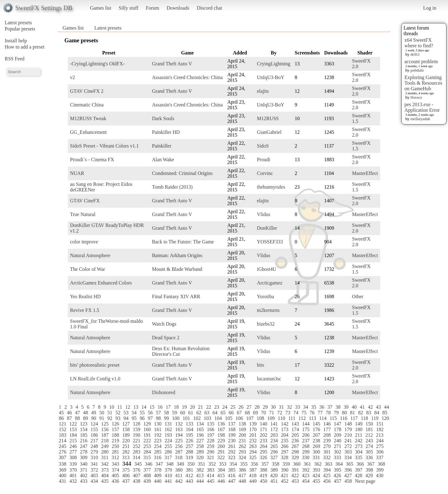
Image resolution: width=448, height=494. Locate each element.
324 (242, 457)
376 (137, 470)
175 (306, 429)
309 (84, 457)
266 (285, 446)
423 (306, 475)
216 (84, 441)
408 (147, 475)
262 (242, 446)
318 (179, 457)
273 (359, 446)
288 (189, 452)
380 (179, 470)
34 (306, 407)
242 (359, 441)
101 (186, 418)
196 (200, 435)
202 (264, 435)
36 (322, 407)
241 (348, 441)
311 (105, 457)
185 (84, 435)
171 (264, 429)
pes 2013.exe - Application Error (422, 107)
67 (239, 413)
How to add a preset (25, 47)
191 (147, 435)
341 (94, 464)
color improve (84, 242)
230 (232, 441)
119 (375, 418)
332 (327, 457)
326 (263, 457)
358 (276, 464)
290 (211, 452)
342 (105, 464)
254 (158, 446)
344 (127, 464)
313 (126, 457)
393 (316, 470)
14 (144, 407)
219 (115, 441)
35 (314, 407)
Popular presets (20, 29)
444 (200, 481)
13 (136, 407)
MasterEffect (365, 173)
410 (168, 475)
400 (63, 475)
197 (211, 435)
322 (221, 457)
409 (158, 475)
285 (158, 452)
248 (94, 446)
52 (118, 413)
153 (73, 429)
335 (358, 457)
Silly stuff (129, 8)
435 (105, 481)
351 (202, 464)
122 (73, 424)
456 (327, 481)
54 (134, 413)
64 (215, 413)
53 (126, 413)
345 (138, 464)
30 (273, 407)
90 (94, 418)
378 (158, 470)
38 (338, 407)
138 (242, 424)
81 (352, 413)
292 (232, 452)
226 (189, 441)
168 (232, 429)
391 (295, 470)
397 (359, 470)
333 (337, 457)
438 (137, 481)
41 (362, 407)
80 (344, 413)
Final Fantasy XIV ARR (176, 296)
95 (134, 418)
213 (380, 435)
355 (244, 464)
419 (263, 475)
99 (166, 418)
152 (63, 429)
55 (142, 413)
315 (147, 457)
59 (175, 413)
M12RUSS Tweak (88, 118)
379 (168, 470)
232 (253, 441)
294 (253, 452)
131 (168, 424)
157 (115, 429)
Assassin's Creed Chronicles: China (187, 77)
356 (254, 464)
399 (380, 470)
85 (385, 413)
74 (296, 413)
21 (200, 407)
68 (247, 413)
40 (354, 407)
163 (179, 429)
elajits (263, 91)
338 (63, 464)
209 (338, 435)
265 (274, 446)
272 (348, 446)
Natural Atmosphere (90, 255)
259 (211, 446)
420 (274, 475)
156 (105, 429)
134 (200, 424)
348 (170, 464)
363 (329, 464)
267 (295, 446)
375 (126, 470)
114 (323, 418)
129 (147, 424)
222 (147, 441)
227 (200, 441)
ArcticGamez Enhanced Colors (101, 283)
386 (242, 470)
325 (253, 457)
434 (94, 481)
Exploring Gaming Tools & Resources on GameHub (423, 83)
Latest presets (18, 23)
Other (358, 296)
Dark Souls (163, 118)
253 (147, 446)
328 (284, 457)
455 (316, 481)
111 (292, 418)
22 (208, 407)
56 (150, 413)
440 (158, 481)
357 (265, 464)
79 (336, 413)
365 (350, 464)
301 (327, 452)
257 (189, 446)
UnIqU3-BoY (271, 77)
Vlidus (264, 214)
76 (312, 413)
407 (137, 475)
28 (257, 407)
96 (142, 418)
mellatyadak (420, 119)
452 (285, 481)
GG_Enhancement (88, 132)
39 (346, 407)
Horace (416, 97)
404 (105, 475)
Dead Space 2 (166, 338)
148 (348, 424)
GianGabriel (269, 132)
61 (191, 413)
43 (378, 407)
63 (207, 413)
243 (369, 441)
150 (369, 424)
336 (369, 457)
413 (200, 475)
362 (318, 464)
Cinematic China (87, 105)
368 (381, 464)
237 (306, 441)
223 (158, 441)
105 (229, 418)
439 (147, 481)
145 (316, 424)
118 (364, 418)
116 (344, 418)
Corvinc (265, 173)
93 (118, 418)
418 (253, 475)
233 (264, 441)
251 (126, 446)
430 (380, 475)
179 (348, 429)
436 (115, 481)
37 (330, 407)
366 (360, 464)
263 (253, 446)
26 (241, 407)
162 (168, 429)
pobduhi (417, 70)
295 (264, 452)
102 (197, 418)
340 (84, 464)
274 (369, 446)
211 (359, 435)
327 (274, 457)
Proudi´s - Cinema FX (92, 160)
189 (126, 435)
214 (63, 441)
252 (137, 446)
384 (221, 470)
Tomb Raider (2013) (172, 187)
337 (380, 457)
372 (94, 470)
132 (179, 424)
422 (295, 475)
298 (295, 452)
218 (105, 441)
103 (208, 418)
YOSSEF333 (270, 242)
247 (84, 446)
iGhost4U (267, 269)
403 (94, 475)
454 (306, 481)
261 (232, 446)
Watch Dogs (164, 324)
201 (253, 435)
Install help (16, 41)
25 (233, 407)
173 (285, 429)
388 (264, 470)
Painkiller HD (166, 132)
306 (380, 452)
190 (137, 435)
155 (94, 429)
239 (327, 441)
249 (105, 446)
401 (73, 475)
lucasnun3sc (269, 379)
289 (200, 452)
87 (69, 418)
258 (200, 446)
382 (200, 470)
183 (63, 435)
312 (115, 457)
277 (73, 452)
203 (274, 435)
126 (115, 424)
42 (370, 407)
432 (73, 481)
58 (166, 413)
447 (232, 481)
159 (137, 429)
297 (285, 452)
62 (199, 413)
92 (110, 418)
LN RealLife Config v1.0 (95, 379)
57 (158, 413)
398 (369, 470)
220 (126, 441)
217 (94, 441)
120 (385, 418)
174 (295, 429)
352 (212, 464)
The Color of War (88, 269)
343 (115, 464)
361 (307, 464)
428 (358, 475)
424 (316, 475)
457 (338, 481)
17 (168, 407)
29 (265, 407)
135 (211, 424)
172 (274, 429)
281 (115, 452)
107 (250, 418)
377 (147, 470)
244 (380, 441)
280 (105, 452)
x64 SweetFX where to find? (419, 43)
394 (327, 470)
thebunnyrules (271, 187)
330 (306, 457)
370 (73, 470)
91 (102, 418)
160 (147, 429)
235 (285, 441)
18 (176, 407)
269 (316, 446)
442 (179, 481)
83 (369, 413)
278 (84, 452)
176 (316, 429)
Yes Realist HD (85, 296)
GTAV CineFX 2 (87, 91)
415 (221, 475)
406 (126, 475)
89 (86, 418)
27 (249, 407)
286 (168, 452)
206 (306, 435)
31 (281, 407)
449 (253, 481)
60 (183, 413)
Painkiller (162, 146)
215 (73, 441)
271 (338, 446)
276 (63, 452)
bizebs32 (266, 324)
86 (61, 418)
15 (152, 407)
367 (371, 464)
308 (73, 457)
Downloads (178, 8)
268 (306, 446)
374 (115, 470)
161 (158, 429)
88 (77, 418)
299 (306, 452)
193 (168, 435)
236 (295, 441)
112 (302, 418)
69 (255, 413)
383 (211, 470)
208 (327, 435)
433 (84, 481)
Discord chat (209, 8)
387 (253, 470)
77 (320, 413)
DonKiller (267, 228)
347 (159, 464)
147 (338, 424)
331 (316, 457)
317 (168, 457)
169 (242, 429)
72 (280, 413)
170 (253, 429)
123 (84, 424)
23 (217, 407)
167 (221, 429)
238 (316, 441)
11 (120, 407)
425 (327, 475)
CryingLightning (274, 64)
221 (137, 441)
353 (223, 464)
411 (179, 475)
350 (191, 464)
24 (225, 407)
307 (63, 457)
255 (168, 446)
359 (286, 464)
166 (211, 429)
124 (94, 424)
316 (157, 457)
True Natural (83, 214)
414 (210, 475)
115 (333, 418)
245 (63, 446)
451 (274, 481)
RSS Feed (15, 59)
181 (369, 429)
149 (359, 424)
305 (369, 452)
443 (189, 481)
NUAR (77, 173)
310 (94, 457)
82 (361, 413)
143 (295, 424)
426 (337, 475)
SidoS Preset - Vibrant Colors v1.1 (104, 146)
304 (359, 452)
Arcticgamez (270, 283)
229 (221, 441)
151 (380, 424)
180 (359, 429)
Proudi (264, 160)
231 (242, 441)
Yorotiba (266, 296)
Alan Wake (163, 160)
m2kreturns (268, 310)
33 (297, 407)
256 (179, 446)
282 (126, 452)
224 (168, 441)
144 (306, 424)
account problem (421, 61)
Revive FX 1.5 (85, 310)
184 (73, 435)
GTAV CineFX (85, 201)
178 (338, 429)
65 (223, 413)
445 (211, 481)
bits (261, 365)
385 (232, 470)
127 (126, 424)
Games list (101, 8)
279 (94, 452)
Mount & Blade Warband (177, 269)
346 (149, 464)
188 (115, 435)
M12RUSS (268, 118)
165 (200, 429)
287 (179, 452)
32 (289, 407)
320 (200, 457)
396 (348, 470)
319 (189, 457)
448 (242, 481)
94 (126, 418)
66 (231, 413)
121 (63, 424)
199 (232, 435)
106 (239, 418)
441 (168, 481)
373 (105, 470)
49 (94, 413)
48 (86, 413)
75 (304, 413)
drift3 (415, 54)
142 (285, 424)
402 (84, 475)
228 (211, 441)
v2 (72, 77)
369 (63, 470)
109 (271, 418)
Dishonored (164, 392)
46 (69, 413)
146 (327, 424)
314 (136, 457)
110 (281, 418)
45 (61, 413)
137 (232, 424)
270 (327, 446)
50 (102, 413)
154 (84, 429)
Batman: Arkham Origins (177, 255)
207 (316, 435)
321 (210, 457)
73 (288, 413)
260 (221, 446)
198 (221, 435)
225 (179, 441)
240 (338, 441)
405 (115, 475)
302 (338, 452)
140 (264, 424)
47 (77, 413)
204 (285, 435)
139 (253, 424)
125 (105, 424)
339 (73, 464)
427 (348, 475)
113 (313, 418)
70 (264, 413)
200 (242, 435)
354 (233, 464)
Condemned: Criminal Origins (182, 173)
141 (274, 424)
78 (328, 413)
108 (260, 418)
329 (295, 457)
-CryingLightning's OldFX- (97, 64)
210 (348, 435)
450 (264, 481)
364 (339, 464)
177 (327, 429)
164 (189, 429)
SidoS (263, 146)
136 (221, 424)
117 (354, 418)
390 (285, 470)
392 (306, 470)
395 (338, 470)
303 (348, 452)
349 (180, 464)
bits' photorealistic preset (95, 365)
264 (264, 446)
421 (284, 475)
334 (348, 457)
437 (126, 481)
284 (147, 452)
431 (63, 481)
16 (160, 407)
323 (231, 457)
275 (380, 446)
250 (115, 446)
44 (386, 407)
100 (176, 418)
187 (105, 435)
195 (189, 435)
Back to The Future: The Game (183, 242)
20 (192, 407)
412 (189, 475)
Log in (430, 8)
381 (189, 470)
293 (242, 452)
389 (274, 470)
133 (189, 424)
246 (73, 446)
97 (150, 418)
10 (112, 407)
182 (380, 429)
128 (137, 424)
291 (221, 452)
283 (137, 452)
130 (158, 424)
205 (295, 435)
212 (369, 435)
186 (94, 435)
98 (158, 418)
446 (221, 481)
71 (272, 413)
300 (316, 452)
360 (297, 464)
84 (377, 413)
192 (158, 435)
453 (295, 481)
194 (179, 435)
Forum (153, 8)
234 (274, 441)
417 (242, 475)
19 (184, 407)
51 (110, 413)
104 (218, 418)
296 (274, 452)
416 (231, 475)
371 (84, 470)
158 (126, 429)
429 (369, 475)
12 (128, 407)
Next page (365, 481)
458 (348, 481)
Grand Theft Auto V (172, 64)
